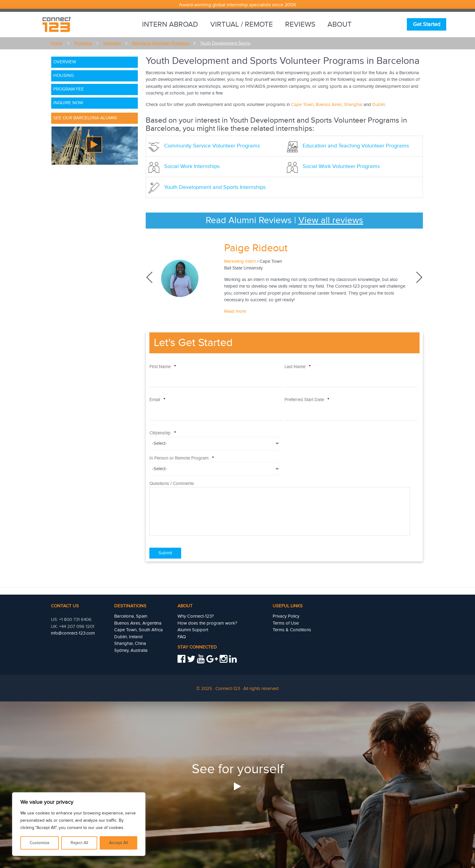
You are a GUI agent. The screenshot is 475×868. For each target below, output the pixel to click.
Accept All (118, 843)
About (340, 25)
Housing (64, 76)
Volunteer (112, 43)
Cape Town (302, 105)
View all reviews (331, 220)
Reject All (79, 843)
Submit (165, 553)
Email (157, 400)
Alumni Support (193, 630)
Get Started (427, 24)
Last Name (297, 367)
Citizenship (163, 433)
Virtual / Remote (242, 25)
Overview (65, 62)
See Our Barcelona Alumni (85, 118)
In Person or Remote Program (181, 458)
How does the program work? (207, 623)
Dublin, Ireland (128, 637)
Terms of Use (286, 623)
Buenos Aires (329, 105)
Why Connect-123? (196, 616)
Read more (235, 311)
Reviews (300, 25)
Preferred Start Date (307, 400)
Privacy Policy (286, 616)
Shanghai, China (130, 644)
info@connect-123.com (73, 633)
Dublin (379, 105)
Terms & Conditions (292, 630)
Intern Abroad (170, 25)
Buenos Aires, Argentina (138, 623)
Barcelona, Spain (131, 616)
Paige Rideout (256, 248)
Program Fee (69, 89)
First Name (163, 367)
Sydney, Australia (131, 650)
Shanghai (353, 105)
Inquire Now (68, 103)
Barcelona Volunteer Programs (161, 43)
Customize (40, 843)
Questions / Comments (172, 484)
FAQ (182, 637)
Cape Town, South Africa (138, 630)
